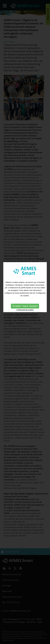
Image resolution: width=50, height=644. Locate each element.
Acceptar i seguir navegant (25, 293)
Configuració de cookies (25, 297)
